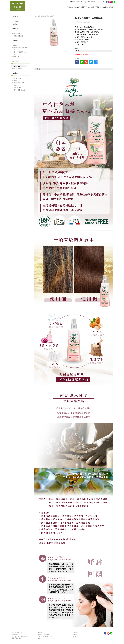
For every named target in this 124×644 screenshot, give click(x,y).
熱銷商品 (77, 7)
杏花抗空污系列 (17, 22)
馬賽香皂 (15, 45)
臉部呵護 (91, 7)
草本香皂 (15, 54)
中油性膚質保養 (17, 78)
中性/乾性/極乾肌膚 (18, 36)
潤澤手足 (84, 7)
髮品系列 (98, 7)
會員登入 (78, 2)
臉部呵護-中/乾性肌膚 (18, 83)
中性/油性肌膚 (16, 34)
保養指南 (105, 7)
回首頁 (112, 7)
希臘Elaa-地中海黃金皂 (19, 90)
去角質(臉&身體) (17, 88)
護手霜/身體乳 (16, 57)
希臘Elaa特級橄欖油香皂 (19, 52)
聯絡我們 (72, 2)
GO (104, 2)
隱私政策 (75, 635)
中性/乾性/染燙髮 (17, 69)
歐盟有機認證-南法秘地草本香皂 (20, 49)
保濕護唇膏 (15, 24)
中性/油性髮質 (16, 66)
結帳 (84, 2)
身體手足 (15, 85)
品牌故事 (70, 7)
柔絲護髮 (15, 80)
